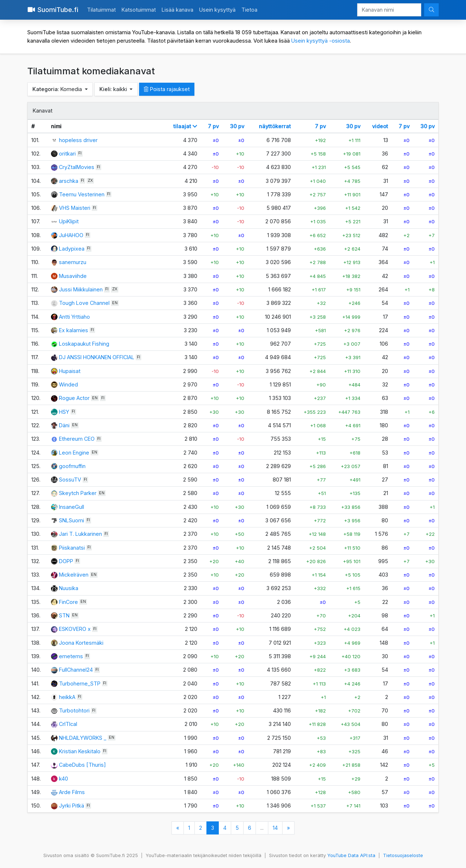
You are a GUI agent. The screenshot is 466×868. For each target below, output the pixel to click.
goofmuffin (72, 466)
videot (380, 126)
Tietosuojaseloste (403, 855)
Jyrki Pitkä (72, 806)
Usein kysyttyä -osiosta (321, 41)
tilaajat (185, 126)
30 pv (237, 126)
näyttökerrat (275, 126)
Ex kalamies (74, 330)
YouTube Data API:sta (351, 855)
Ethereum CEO (77, 439)
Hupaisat (70, 371)
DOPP (66, 561)
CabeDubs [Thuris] (82, 765)
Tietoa (249, 10)
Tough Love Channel (84, 303)
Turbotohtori (74, 710)
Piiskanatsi (72, 548)
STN (64, 615)
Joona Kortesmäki (81, 643)
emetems (71, 656)
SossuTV (70, 480)
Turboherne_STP (80, 684)
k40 (64, 779)
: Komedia (58, 89)
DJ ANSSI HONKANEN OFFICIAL (97, 357)
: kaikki (114, 89)
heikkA (67, 697)
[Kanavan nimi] (389, 10)
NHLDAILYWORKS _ (83, 738)
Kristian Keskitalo (80, 751)
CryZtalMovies (77, 167)
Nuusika (69, 588)
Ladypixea (72, 249)
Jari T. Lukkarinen (80, 534)
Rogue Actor (74, 398)
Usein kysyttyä (217, 10)
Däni (64, 425)
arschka (69, 181)
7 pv (213, 126)
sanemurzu (73, 262)
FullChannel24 (76, 670)
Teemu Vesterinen (82, 194)
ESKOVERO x (75, 629)
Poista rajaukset (167, 89)
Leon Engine (74, 453)
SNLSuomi (72, 520)
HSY (64, 412)
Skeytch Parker (78, 493)
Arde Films (72, 792)
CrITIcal (68, 724)
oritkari (67, 154)
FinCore (68, 602)
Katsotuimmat (139, 10)
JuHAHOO (71, 235)
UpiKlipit (69, 221)
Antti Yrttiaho (74, 317)
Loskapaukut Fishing (84, 344)
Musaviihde (73, 276)
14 (275, 828)
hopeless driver (78, 140)
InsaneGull (72, 507)
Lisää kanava (177, 10)
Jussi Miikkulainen (81, 289)
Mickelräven (74, 575)
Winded (68, 384)
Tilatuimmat (101, 10)
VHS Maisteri (75, 208)
